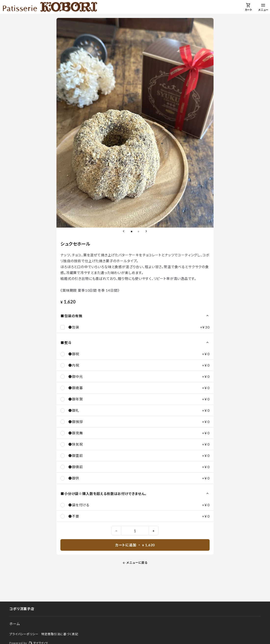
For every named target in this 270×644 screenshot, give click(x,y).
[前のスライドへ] (124, 232)
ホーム (15, 624)
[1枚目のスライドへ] (132, 232)
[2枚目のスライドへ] (138, 232)
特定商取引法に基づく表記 (60, 634)
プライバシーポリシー (24, 634)
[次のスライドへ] (146, 232)
